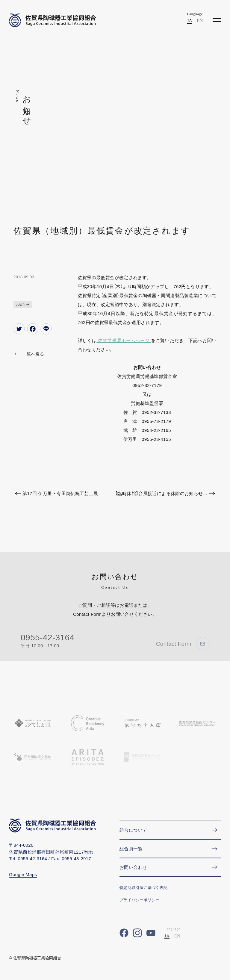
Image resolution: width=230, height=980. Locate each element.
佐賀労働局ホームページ (124, 340)
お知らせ (23, 305)
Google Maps (23, 879)
